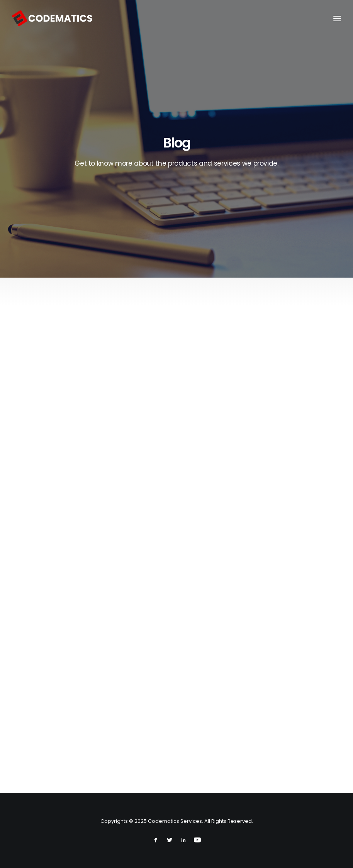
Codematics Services (175, 821)
